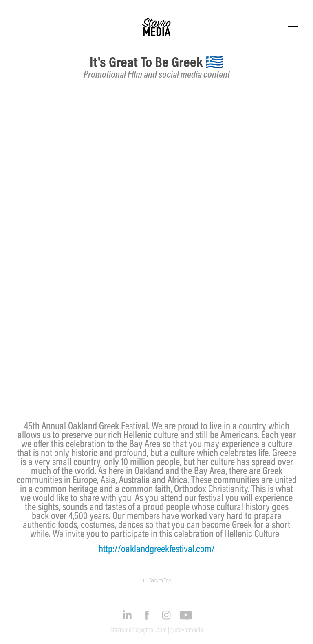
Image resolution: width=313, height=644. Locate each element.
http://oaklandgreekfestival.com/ (157, 549)
